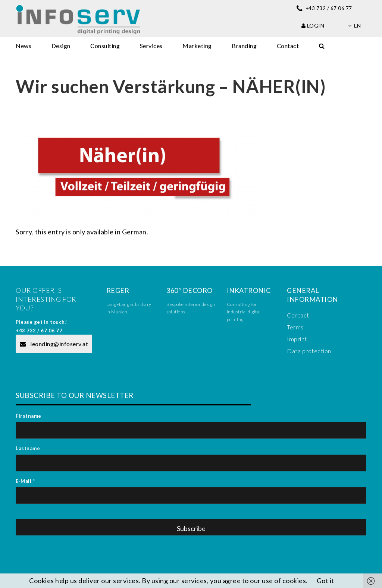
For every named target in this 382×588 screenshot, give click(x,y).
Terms (295, 327)
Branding (244, 46)
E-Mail (25, 481)
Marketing (197, 46)
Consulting (105, 46)
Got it (325, 581)
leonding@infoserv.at (54, 344)
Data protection (309, 351)
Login (313, 26)
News (24, 46)
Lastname (28, 448)
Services (151, 46)
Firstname (29, 416)
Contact (288, 46)
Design (61, 46)
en (354, 26)
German (134, 232)
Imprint (297, 339)
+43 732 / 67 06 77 (39, 331)
